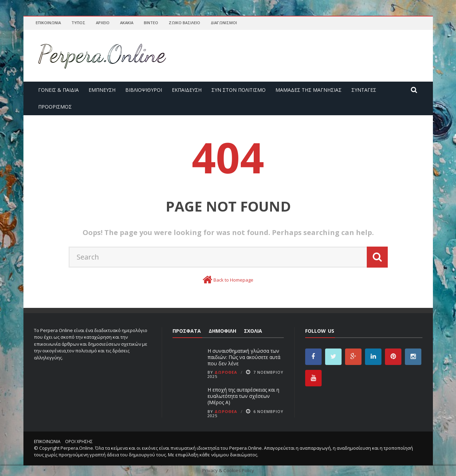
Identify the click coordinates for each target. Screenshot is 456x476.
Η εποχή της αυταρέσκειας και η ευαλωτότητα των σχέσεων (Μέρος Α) (243, 396)
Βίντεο (151, 23)
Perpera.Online (77, 448)
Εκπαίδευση (187, 90)
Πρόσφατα (187, 331)
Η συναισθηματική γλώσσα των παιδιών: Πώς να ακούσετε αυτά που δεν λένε (244, 357)
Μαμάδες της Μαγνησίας (308, 90)
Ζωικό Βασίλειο (184, 23)
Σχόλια (253, 331)
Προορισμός (55, 107)
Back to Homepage (233, 280)
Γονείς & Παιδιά (58, 90)
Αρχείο (103, 23)
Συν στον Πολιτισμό (238, 90)
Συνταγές (364, 90)
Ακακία (127, 23)
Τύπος (78, 23)
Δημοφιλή (222, 331)
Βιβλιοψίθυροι (144, 90)
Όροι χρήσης (79, 441)
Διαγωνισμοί (224, 23)
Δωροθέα (226, 372)
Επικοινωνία (48, 23)
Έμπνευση (102, 90)
